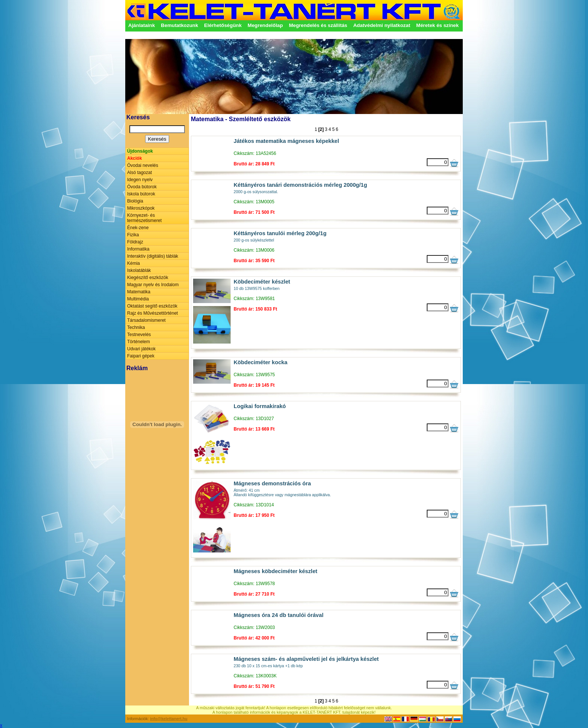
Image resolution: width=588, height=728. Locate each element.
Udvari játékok (141, 349)
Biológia (135, 201)
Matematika (139, 292)
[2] (321, 129)
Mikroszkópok (141, 208)
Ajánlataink (142, 25)
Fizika (133, 235)
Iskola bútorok (141, 194)
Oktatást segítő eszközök (152, 306)
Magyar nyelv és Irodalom (153, 285)
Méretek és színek (437, 25)
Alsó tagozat (139, 173)
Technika (136, 327)
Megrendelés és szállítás (318, 25)
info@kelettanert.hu (169, 719)
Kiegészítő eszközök (148, 278)
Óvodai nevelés (143, 165)
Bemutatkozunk (179, 25)
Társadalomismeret (146, 320)
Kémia (133, 263)
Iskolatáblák (139, 270)
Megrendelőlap (265, 25)
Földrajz (135, 242)
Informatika (138, 249)
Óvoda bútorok (142, 187)
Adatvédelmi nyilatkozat (382, 25)
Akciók (134, 158)
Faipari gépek (141, 356)
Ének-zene (138, 228)
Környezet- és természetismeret (144, 218)
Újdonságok (140, 151)
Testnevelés (139, 335)
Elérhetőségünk (223, 25)
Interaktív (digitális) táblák (153, 256)
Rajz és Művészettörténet (152, 313)
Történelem (139, 342)
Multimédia (138, 299)
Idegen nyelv (140, 180)
